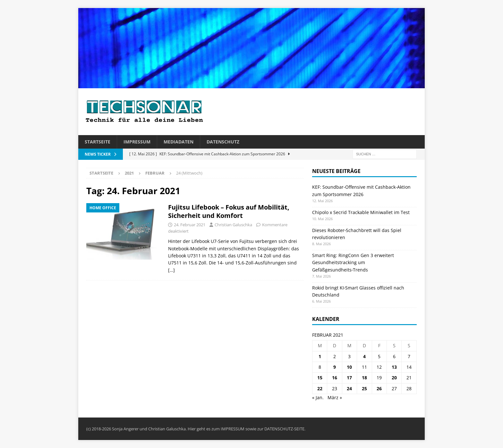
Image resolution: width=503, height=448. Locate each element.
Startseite (98, 142)
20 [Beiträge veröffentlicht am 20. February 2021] (394, 378)
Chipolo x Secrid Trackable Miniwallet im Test (361, 212)
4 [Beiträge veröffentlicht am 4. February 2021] (364, 356)
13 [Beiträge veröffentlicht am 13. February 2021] (394, 367)
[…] (171, 270)
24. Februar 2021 (190, 225)
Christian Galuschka (233, 225)
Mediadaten (179, 142)
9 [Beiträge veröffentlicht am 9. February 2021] (335, 367)
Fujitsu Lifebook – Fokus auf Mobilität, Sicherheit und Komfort (229, 211)
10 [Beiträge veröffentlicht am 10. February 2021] (349, 367)
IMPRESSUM (233, 429)
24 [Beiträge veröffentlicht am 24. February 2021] (349, 388)
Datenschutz (223, 142)
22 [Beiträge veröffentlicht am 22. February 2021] (320, 388)
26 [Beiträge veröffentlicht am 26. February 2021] (379, 388)
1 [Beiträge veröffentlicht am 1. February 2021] (320, 356)
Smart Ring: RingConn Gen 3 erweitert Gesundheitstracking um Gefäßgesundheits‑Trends (353, 263)
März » (335, 397)
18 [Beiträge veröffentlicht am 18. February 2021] (364, 378)
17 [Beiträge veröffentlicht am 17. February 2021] (349, 378)
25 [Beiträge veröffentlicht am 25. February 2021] (364, 388)
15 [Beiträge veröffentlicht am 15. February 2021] (320, 378)
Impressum (137, 142)
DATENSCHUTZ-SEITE (284, 429)
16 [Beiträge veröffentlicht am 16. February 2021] (335, 378)
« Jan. (318, 397)
